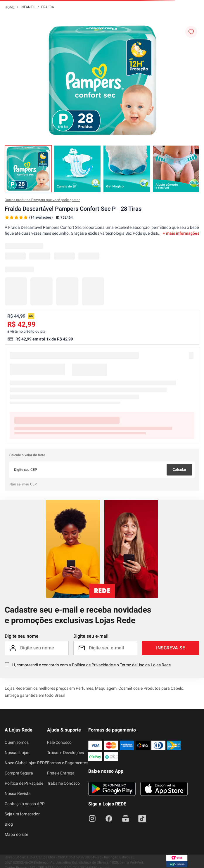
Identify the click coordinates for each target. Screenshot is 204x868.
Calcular (179, 470)
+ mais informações (181, 233)
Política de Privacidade (92, 665)
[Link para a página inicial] (10, 7)
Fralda (48, 7)
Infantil (28, 7)
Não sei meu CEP (23, 484)
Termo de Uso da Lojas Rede (145, 665)
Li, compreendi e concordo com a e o (91, 665)
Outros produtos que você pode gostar (42, 200)
